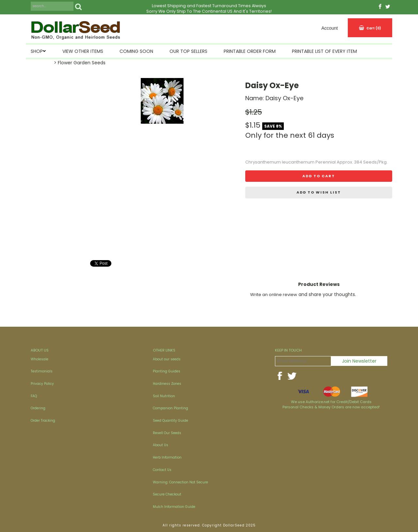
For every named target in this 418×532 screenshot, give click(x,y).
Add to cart (319, 176)
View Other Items (83, 51)
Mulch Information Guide (174, 507)
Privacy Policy (42, 384)
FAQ (34, 396)
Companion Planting (170, 408)
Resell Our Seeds (167, 433)
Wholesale (40, 359)
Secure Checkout (167, 494)
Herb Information (167, 457)
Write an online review (274, 295)
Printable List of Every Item (324, 51)
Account (330, 28)
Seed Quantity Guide (170, 421)
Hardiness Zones (167, 384)
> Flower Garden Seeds (80, 63)
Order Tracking (43, 421)
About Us (161, 445)
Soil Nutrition (164, 396)
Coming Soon (136, 51)
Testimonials (42, 371)
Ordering (38, 408)
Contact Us (162, 470)
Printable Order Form (250, 51)
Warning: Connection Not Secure (180, 482)
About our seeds (167, 359)
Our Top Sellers (188, 51)
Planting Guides (167, 371)
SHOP (37, 51)
